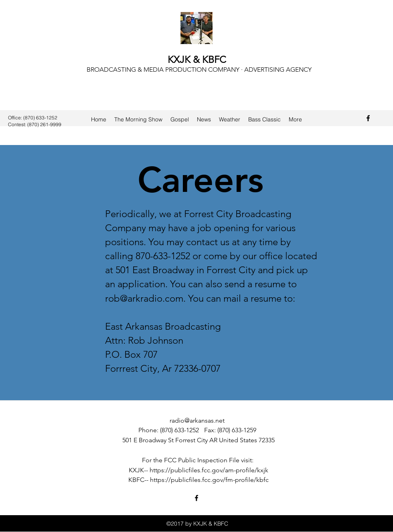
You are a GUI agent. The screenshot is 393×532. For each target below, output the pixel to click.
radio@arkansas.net (197, 420)
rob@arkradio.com (144, 298)
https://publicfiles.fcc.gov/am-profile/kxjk (209, 470)
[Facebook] (368, 118)
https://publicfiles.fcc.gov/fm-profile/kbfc (209, 480)
